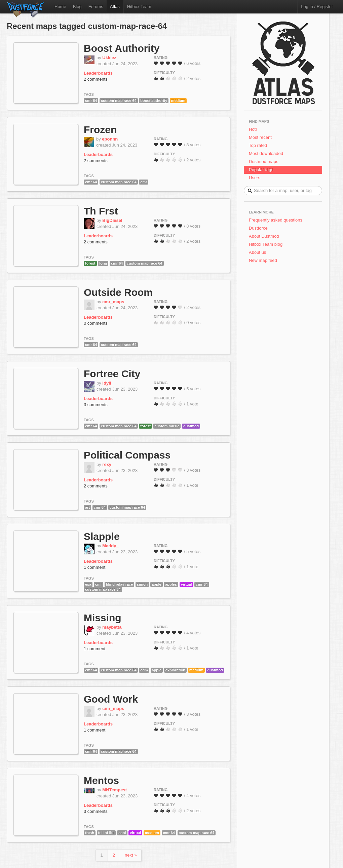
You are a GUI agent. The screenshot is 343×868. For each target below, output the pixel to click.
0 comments (96, 323)
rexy (107, 464)
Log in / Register (317, 7)
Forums (96, 7)
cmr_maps (113, 302)
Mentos (101, 780)
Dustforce (258, 228)
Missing (103, 618)
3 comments (96, 405)
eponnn (110, 139)
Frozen (100, 130)
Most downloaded (266, 153)
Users (255, 178)
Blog (77, 7)
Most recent (260, 137)
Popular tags (261, 170)
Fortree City (112, 374)
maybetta (112, 627)
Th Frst (101, 211)
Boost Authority (122, 48)
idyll (107, 383)
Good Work (111, 699)
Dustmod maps (263, 162)
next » (131, 855)
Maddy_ (110, 546)
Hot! (253, 129)
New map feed (264, 260)
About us (257, 252)
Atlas (115, 7)
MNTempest (115, 790)
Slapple (102, 536)
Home (60, 7)
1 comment (94, 567)
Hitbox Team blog (266, 244)
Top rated (258, 145)
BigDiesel (112, 220)
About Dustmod (264, 236)
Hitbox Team (139, 7)
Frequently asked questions (276, 220)
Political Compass (127, 455)
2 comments (96, 79)
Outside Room (118, 292)
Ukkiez (109, 58)
